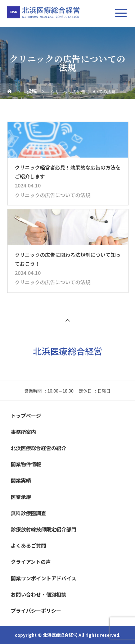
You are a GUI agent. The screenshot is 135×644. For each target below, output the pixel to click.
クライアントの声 (31, 562)
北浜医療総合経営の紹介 (39, 448)
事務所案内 (23, 432)
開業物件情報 (26, 464)
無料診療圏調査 (28, 513)
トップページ (26, 416)
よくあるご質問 (28, 545)
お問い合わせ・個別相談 (39, 594)
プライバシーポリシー (36, 611)
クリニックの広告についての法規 (53, 195)
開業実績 (21, 480)
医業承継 (21, 497)
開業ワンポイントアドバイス (44, 578)
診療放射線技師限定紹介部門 (44, 529)
